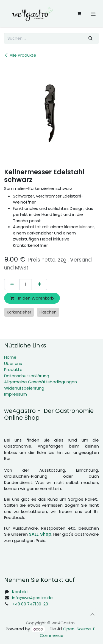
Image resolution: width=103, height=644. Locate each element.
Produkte (13, 369)
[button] (92, 614)
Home (10, 357)
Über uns (13, 363)
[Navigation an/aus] (93, 14)
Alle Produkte (20, 55)
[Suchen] (91, 38)
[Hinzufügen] (39, 284)
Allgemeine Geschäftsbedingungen (41, 382)
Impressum (16, 394)
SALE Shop (40, 534)
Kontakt (20, 592)
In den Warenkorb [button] (32, 298)
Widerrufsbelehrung (24, 388)
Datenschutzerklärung (27, 376)
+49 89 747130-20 (30, 604)
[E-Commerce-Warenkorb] (79, 14)
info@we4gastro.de (32, 598)
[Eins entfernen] (12, 284)
